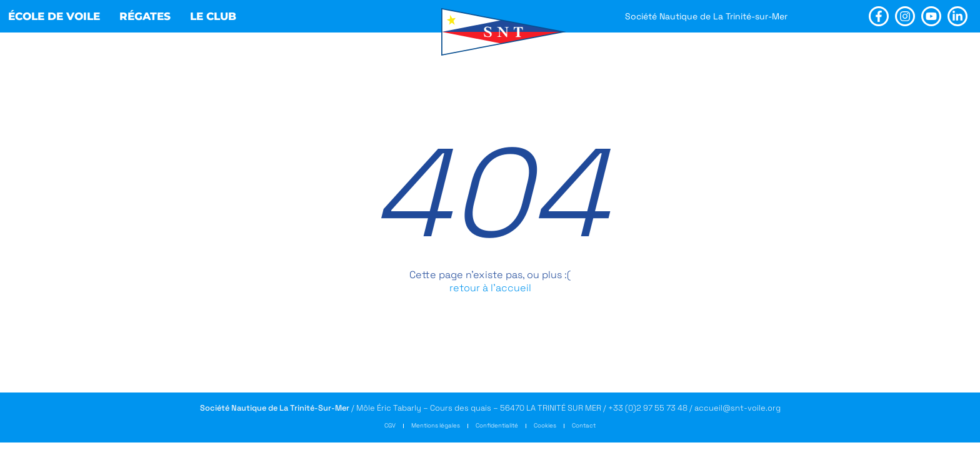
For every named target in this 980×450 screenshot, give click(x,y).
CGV (390, 426)
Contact (584, 426)
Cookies (545, 426)
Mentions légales (436, 426)
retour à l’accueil (490, 288)
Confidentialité (497, 426)
